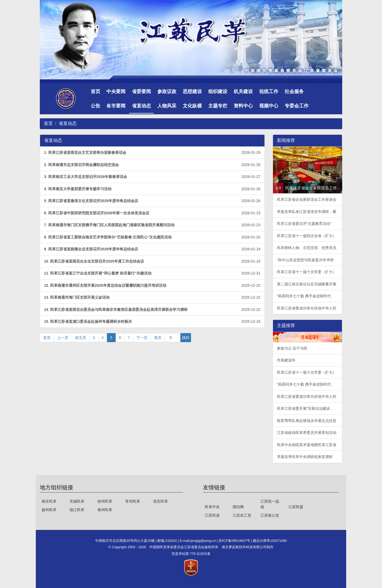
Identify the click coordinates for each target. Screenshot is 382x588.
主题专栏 (218, 106)
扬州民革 (49, 510)
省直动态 (141, 106)
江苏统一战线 (270, 504)
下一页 (142, 338)
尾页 (158, 338)
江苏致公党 (270, 515)
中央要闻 (116, 92)
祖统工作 (269, 92)
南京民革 (49, 501)
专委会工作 (297, 106)
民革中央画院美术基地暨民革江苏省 (307, 445)
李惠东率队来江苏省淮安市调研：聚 (307, 212)
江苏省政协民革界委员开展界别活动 (307, 433)
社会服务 (294, 92)
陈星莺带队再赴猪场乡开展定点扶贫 (307, 421)
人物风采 (167, 106)
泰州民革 (105, 510)
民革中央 (212, 507)
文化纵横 (192, 106)
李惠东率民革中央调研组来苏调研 (305, 457)
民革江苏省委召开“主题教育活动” (304, 224)
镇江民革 (77, 510)
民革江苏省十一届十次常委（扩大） (307, 272)
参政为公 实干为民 (292, 348)
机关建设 (243, 92)
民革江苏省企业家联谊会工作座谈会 (307, 199)
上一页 (63, 338)
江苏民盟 (296, 507)
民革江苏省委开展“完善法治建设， (305, 408)
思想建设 (192, 92)
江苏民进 (212, 515)
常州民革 (133, 501)
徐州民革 (105, 501)
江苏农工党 (242, 515)
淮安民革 (160, 501)
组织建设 (218, 92)
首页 (95, 92)
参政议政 (167, 92)
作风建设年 (286, 360)
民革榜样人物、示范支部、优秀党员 (307, 248)
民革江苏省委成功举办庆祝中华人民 (307, 308)
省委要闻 (141, 92)
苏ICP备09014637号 (235, 541)
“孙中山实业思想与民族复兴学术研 (305, 260)
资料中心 (243, 106)
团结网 (238, 507)
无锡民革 (77, 501)
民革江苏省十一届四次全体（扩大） (307, 236)
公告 (95, 106)
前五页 (81, 338)
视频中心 (269, 106)
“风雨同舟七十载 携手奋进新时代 (304, 296)
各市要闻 (116, 106)
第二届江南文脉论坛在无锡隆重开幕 (307, 284)
